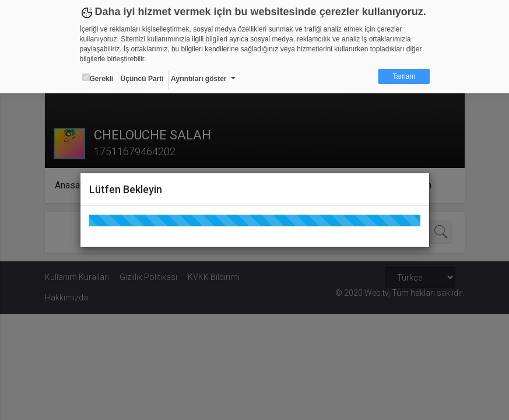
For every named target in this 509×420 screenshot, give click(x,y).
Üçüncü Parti (142, 79)
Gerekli (98, 78)
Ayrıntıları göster (199, 79)
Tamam (404, 76)
